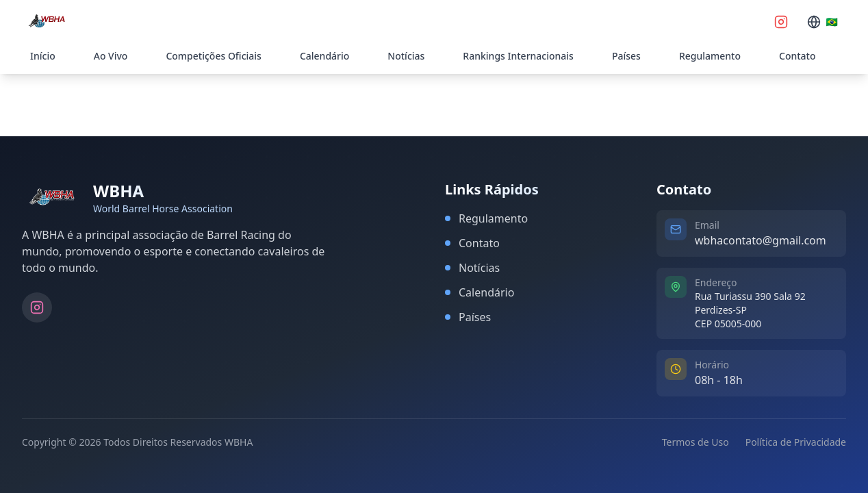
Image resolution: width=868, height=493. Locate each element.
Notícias (406, 56)
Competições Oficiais (213, 56)
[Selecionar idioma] (822, 22)
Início (43, 56)
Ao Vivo (111, 56)
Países (626, 56)
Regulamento (710, 56)
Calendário (324, 56)
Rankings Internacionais (518, 56)
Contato (797, 56)
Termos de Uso (695, 442)
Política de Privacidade (796, 442)
